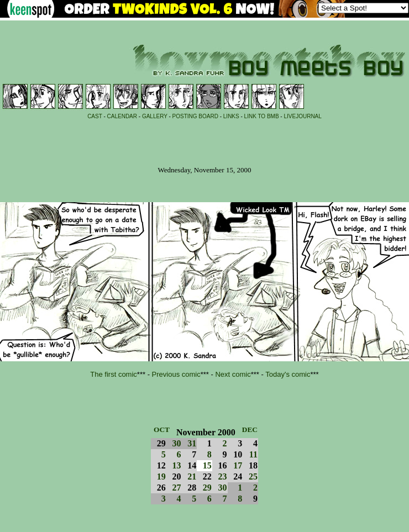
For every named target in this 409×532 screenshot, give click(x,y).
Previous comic (176, 374)
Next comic (233, 374)
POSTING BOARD (195, 116)
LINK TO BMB (262, 116)
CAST (95, 116)
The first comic (114, 374)
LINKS (231, 116)
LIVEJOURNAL (302, 116)
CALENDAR (122, 116)
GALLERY (155, 116)
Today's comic (288, 374)
